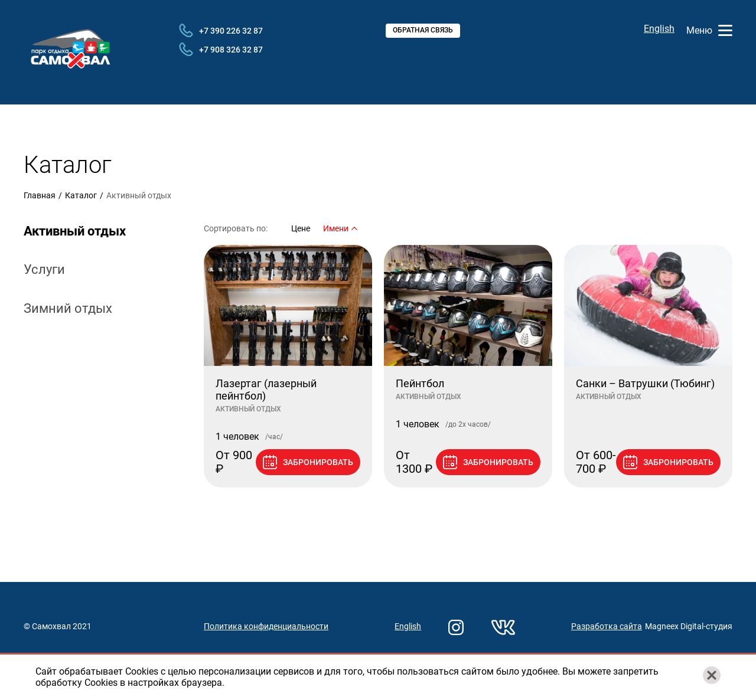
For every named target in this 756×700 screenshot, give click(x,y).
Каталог (81, 195)
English (659, 29)
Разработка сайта (607, 626)
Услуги (44, 269)
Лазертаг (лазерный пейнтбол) (266, 390)
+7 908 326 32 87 (221, 50)
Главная (40, 195)
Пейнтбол (420, 384)
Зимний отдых (68, 308)
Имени (340, 228)
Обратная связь (423, 30)
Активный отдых (75, 231)
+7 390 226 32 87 (221, 31)
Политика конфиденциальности (266, 626)
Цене (301, 228)
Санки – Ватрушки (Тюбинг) (645, 384)
